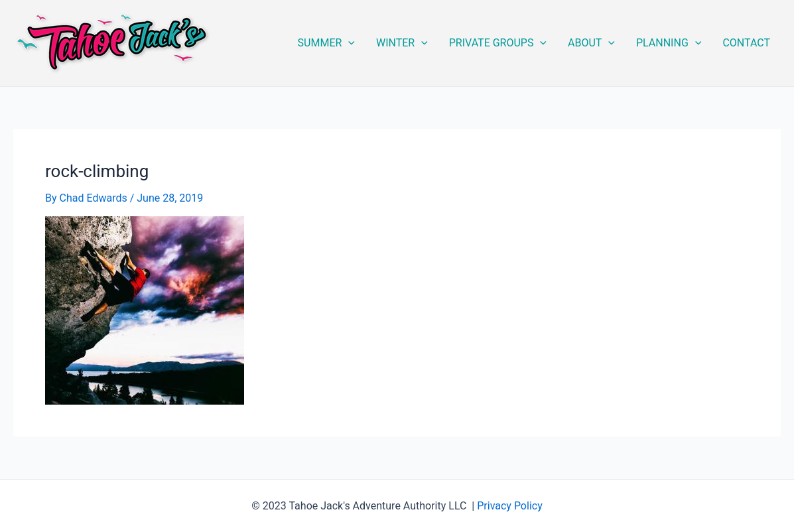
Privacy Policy (510, 506)
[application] (348, 43)
